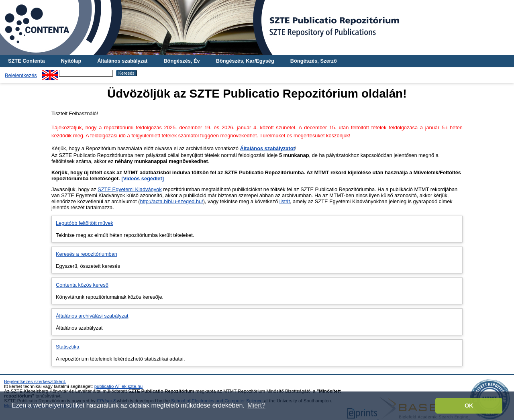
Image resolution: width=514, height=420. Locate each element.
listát (285, 201)
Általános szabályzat (122, 61)
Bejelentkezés (21, 75)
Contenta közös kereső (82, 285)
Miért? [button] (256, 405)
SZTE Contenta (27, 61)
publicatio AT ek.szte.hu (119, 386)
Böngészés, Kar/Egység (245, 61)
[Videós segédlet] (143, 178)
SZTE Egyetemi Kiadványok (130, 189)
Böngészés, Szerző (314, 61)
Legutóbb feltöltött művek (85, 223)
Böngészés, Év (182, 61)
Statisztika (67, 347)
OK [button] (469, 406)
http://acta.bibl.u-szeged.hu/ (172, 201)
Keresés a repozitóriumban (87, 254)
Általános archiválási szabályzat (92, 316)
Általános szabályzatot (267, 148)
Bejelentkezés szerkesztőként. (35, 381)
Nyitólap (71, 61)
